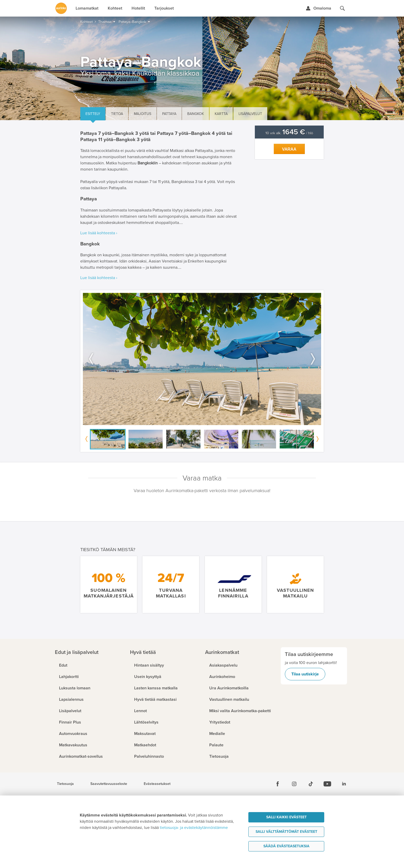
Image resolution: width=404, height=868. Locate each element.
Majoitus (143, 114)
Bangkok (196, 114)
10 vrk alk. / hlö (289, 133)
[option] (202, 359)
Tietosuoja (65, 784)
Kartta (221, 114)
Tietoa (117, 114)
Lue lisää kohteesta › (99, 233)
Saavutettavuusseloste (109, 784)
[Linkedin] (344, 784)
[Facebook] (278, 784)
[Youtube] (327, 784)
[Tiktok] (311, 784)
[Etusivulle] (61, 8)
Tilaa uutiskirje (305, 674)
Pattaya (169, 114)
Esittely (93, 114)
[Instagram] (294, 784)
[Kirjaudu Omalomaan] (318, 8)
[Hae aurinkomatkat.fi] (342, 8)
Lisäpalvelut (250, 114)
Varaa (289, 149)
